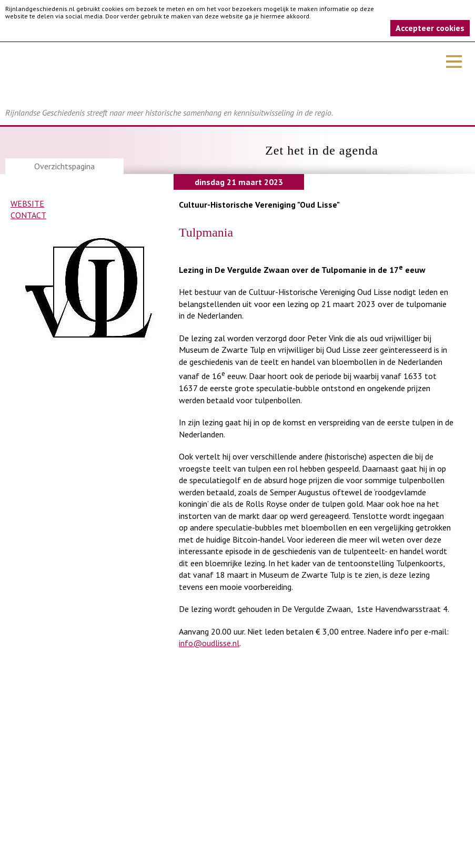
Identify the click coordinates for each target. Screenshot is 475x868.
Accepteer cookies (430, 28)
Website (27, 203)
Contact (28, 215)
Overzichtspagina (64, 166)
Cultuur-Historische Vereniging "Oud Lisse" (259, 205)
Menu (454, 62)
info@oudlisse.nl (209, 643)
